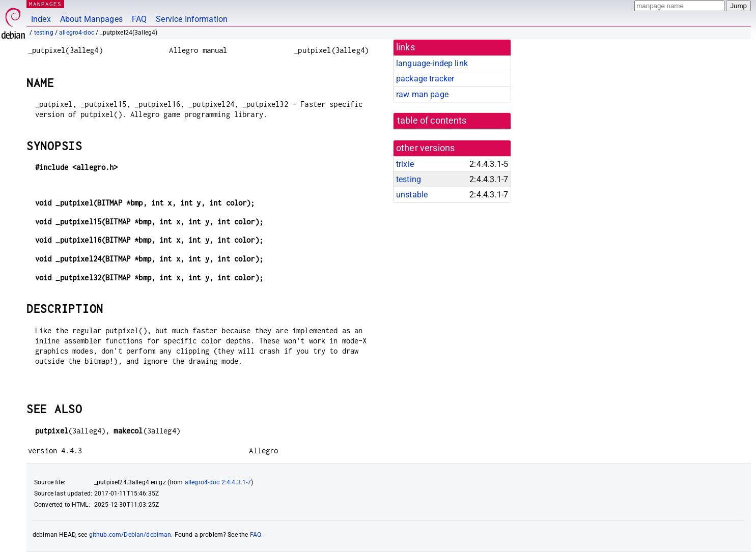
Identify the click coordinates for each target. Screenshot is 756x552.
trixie (405, 164)
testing (44, 33)
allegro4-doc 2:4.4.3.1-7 (218, 482)
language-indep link (432, 63)
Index (41, 19)
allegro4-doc (77, 33)
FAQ (139, 19)
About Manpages (91, 19)
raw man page (422, 94)
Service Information (192, 19)
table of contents (432, 121)
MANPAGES (45, 4)
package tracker (425, 79)
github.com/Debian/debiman (130, 535)
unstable (412, 195)
